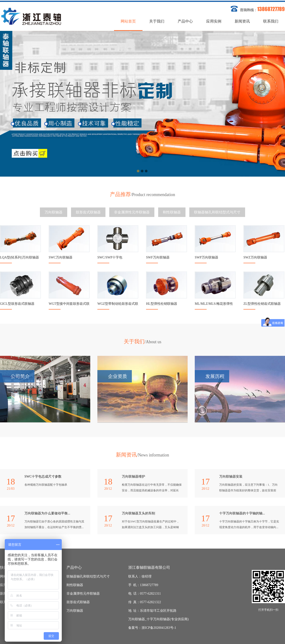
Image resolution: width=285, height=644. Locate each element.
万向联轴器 (54, 212)
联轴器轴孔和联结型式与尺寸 (217, 212)
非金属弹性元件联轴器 (132, 212)
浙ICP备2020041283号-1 (159, 628)
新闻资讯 (242, 21)
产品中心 (185, 21)
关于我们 (157, 21)
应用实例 (214, 21)
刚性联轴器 (172, 212)
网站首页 (128, 21)
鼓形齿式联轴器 (88, 212)
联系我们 (271, 21)
